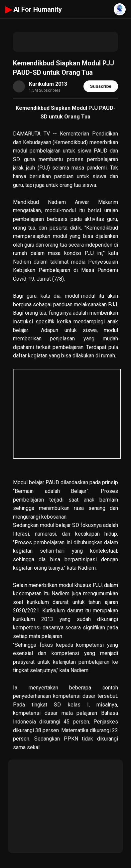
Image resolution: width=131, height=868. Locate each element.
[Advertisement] (65, 42)
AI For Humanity (34, 9)
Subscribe (101, 86)
